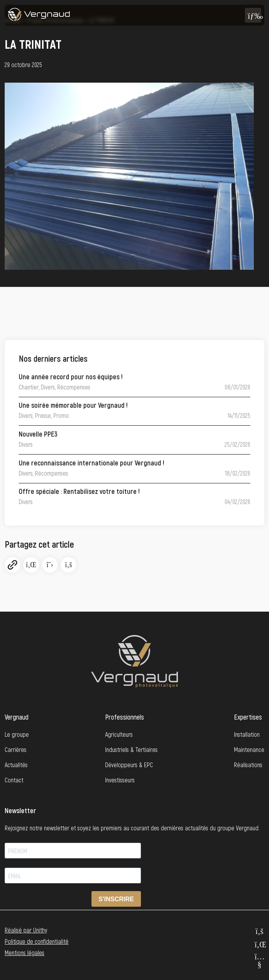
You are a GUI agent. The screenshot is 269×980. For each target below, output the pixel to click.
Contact (14, 780)
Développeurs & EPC (129, 765)
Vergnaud (17, 717)
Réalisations (248, 765)
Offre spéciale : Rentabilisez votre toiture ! (79, 491)
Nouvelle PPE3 (38, 434)
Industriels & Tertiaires (131, 749)
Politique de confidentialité (37, 941)
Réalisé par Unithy (26, 930)
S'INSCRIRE (116, 899)
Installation (247, 734)
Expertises (248, 717)
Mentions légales (25, 953)
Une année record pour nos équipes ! (71, 377)
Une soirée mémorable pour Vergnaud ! (73, 405)
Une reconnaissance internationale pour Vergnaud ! (91, 463)
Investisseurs (120, 780)
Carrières (16, 749)
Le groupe (17, 734)
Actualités (16, 765)
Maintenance (249, 749)
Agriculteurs (119, 734)
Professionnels (125, 717)
